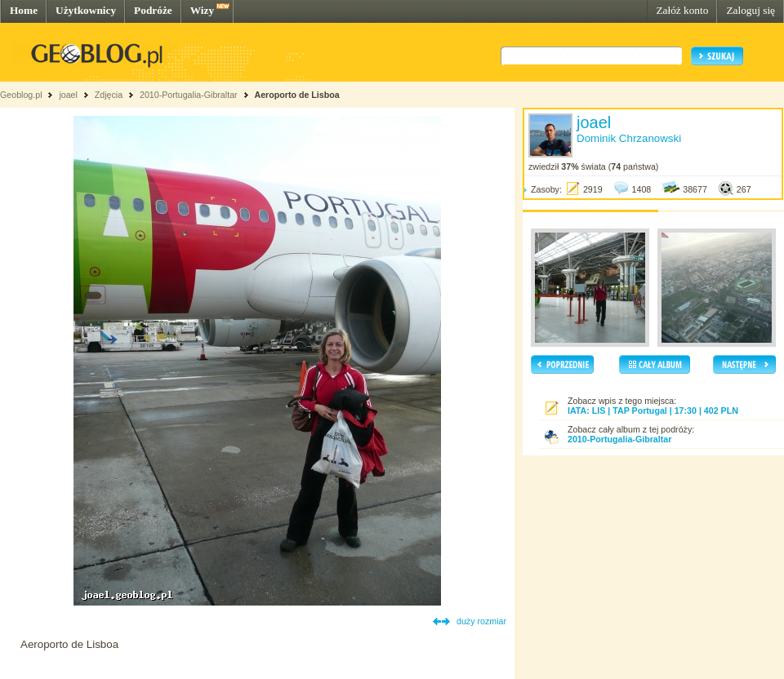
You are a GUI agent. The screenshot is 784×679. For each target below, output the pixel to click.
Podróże (153, 10)
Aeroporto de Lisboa (296, 95)
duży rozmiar (481, 621)
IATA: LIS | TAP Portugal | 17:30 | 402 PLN (653, 411)
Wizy (202, 10)
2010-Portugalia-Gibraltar (189, 95)
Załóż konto (682, 10)
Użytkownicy (86, 10)
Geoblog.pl (21, 95)
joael (68, 95)
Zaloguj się (751, 10)
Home (24, 10)
